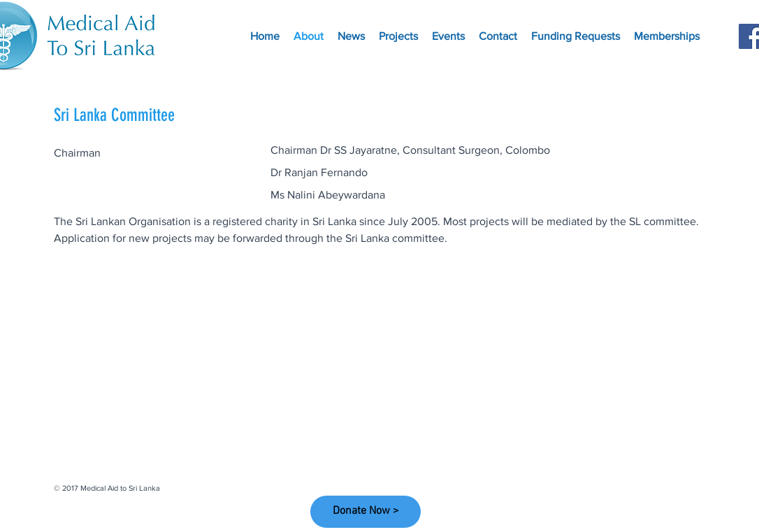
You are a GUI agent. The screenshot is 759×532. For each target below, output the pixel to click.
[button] (667, 36)
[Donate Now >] (366, 512)
